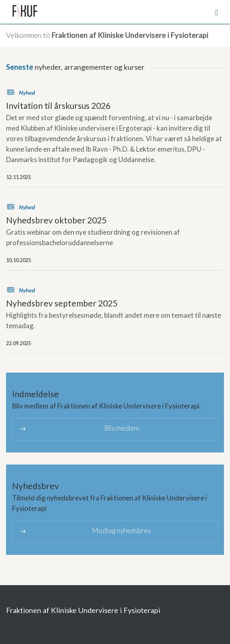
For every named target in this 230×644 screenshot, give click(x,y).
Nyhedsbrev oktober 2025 (56, 220)
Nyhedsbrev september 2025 (62, 303)
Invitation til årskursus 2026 (58, 105)
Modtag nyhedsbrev (85, 531)
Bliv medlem (79, 429)
